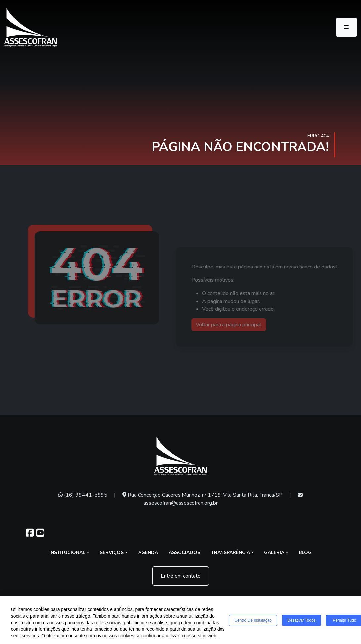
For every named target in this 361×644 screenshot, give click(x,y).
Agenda (148, 552)
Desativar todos (301, 620)
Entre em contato (181, 576)
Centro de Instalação (253, 620)
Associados (184, 552)
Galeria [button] (274, 552)
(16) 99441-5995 (83, 495)
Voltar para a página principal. (235, 325)
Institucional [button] (67, 552)
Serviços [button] (112, 552)
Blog (305, 552)
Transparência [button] (230, 552)
